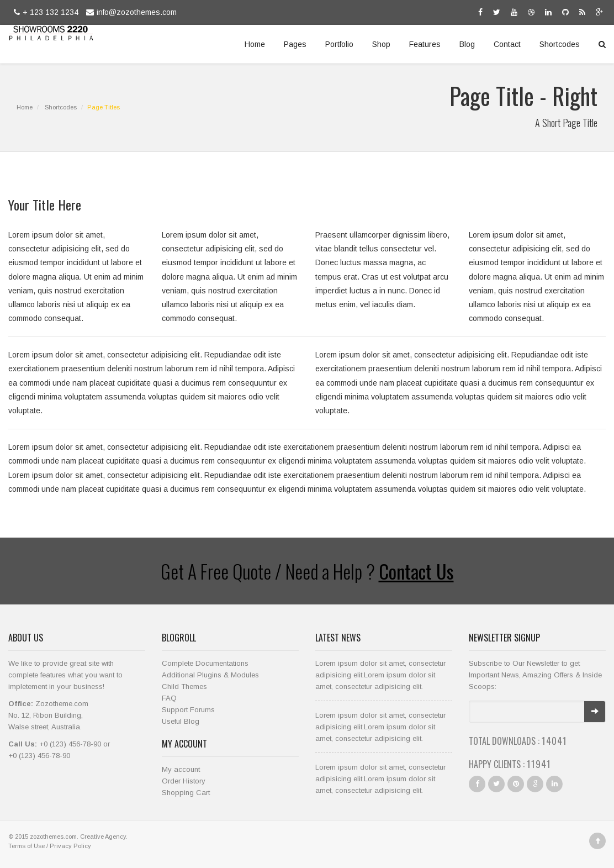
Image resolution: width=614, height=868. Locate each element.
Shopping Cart (186, 793)
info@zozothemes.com (130, 12)
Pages (295, 44)
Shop (381, 44)
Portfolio (339, 44)
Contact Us (416, 571)
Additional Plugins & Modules (210, 675)
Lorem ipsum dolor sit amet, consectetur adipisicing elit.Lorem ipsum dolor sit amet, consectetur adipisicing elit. (380, 675)
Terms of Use (27, 846)
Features (425, 44)
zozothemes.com (53, 837)
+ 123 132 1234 (45, 12)
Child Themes (184, 686)
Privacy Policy (70, 846)
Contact (507, 44)
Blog (467, 44)
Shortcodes (560, 44)
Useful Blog (181, 721)
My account (181, 769)
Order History (184, 781)
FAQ (169, 698)
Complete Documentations (205, 663)
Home (255, 44)
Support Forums (188, 710)
